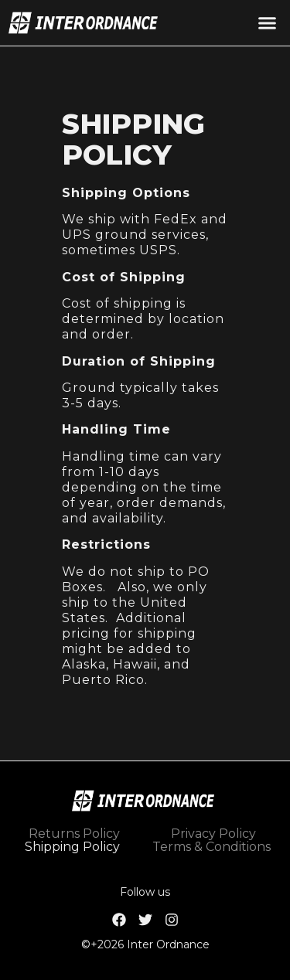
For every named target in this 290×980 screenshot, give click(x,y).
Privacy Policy (213, 834)
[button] (267, 23)
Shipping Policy (72, 847)
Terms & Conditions (212, 847)
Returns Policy (74, 834)
